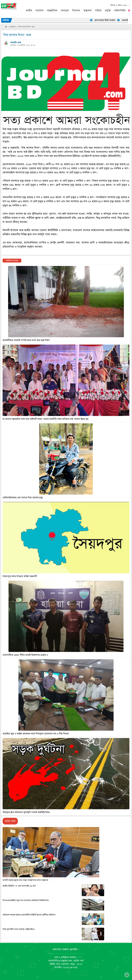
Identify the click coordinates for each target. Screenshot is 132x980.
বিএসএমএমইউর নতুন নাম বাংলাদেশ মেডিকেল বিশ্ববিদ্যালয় (26, 900)
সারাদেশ (40, 11)
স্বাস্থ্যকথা (88, 11)
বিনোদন (76, 11)
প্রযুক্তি (108, 11)
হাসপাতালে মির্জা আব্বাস (107, 20)
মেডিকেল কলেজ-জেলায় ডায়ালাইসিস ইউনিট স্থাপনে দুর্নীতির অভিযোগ (29, 915)
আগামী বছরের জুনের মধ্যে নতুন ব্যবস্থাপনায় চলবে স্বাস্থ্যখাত (25, 880)
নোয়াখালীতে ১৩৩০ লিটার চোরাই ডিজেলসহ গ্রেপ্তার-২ (25, 655)
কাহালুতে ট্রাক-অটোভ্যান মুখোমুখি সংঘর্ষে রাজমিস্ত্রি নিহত (26, 812)
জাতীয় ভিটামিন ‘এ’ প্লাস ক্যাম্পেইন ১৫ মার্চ (19, 886)
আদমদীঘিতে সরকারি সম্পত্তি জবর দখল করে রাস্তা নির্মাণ (26, 340)
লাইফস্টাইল (120, 11)
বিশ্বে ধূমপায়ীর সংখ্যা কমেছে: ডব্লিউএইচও (19, 929)
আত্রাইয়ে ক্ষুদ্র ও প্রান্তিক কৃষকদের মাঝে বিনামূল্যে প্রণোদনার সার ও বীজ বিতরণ (36, 734)
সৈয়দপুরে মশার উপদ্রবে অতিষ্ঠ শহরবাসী (20, 576)
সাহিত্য (98, 11)
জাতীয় (29, 11)
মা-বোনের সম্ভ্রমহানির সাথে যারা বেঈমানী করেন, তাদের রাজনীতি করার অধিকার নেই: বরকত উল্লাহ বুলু (45, 419)
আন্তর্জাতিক (52, 11)
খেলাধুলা (65, 11)
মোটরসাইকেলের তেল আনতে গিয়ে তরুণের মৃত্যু (23, 498)
